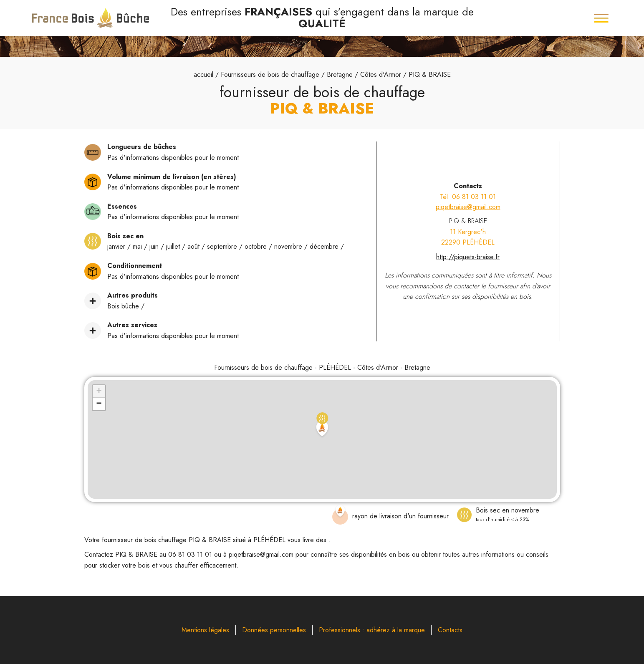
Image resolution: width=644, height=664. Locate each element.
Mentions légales (205, 630)
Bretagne (340, 74)
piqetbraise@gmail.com (468, 207)
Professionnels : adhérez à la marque (372, 630)
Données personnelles (274, 630)
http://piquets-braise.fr (468, 257)
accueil (203, 74)
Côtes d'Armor (381, 74)
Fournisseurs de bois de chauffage (270, 74)
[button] (322, 426)
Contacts (450, 630)
